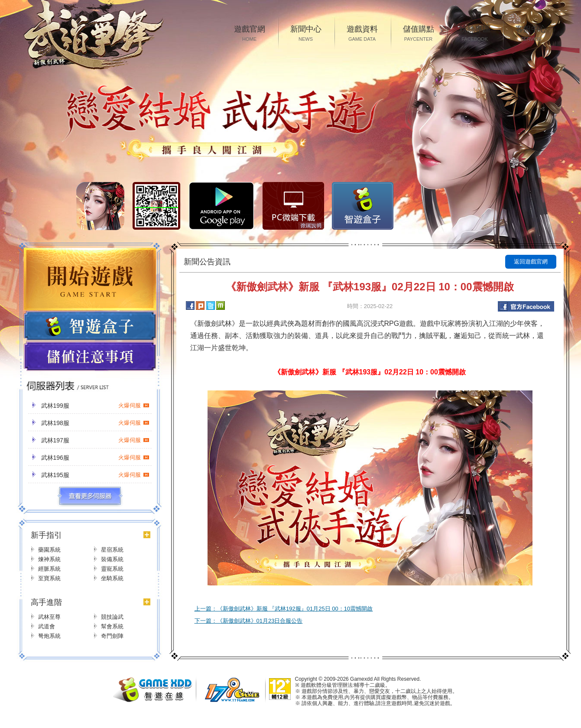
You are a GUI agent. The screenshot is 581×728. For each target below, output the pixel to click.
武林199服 (95, 406)
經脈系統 (49, 569)
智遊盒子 (363, 206)
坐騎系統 (112, 578)
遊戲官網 (250, 34)
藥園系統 (49, 550)
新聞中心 (306, 34)
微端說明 (311, 226)
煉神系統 (49, 559)
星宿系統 (112, 550)
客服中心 (531, 34)
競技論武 (112, 617)
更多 (90, 496)
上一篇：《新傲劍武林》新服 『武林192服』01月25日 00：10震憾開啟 (284, 609)
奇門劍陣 (112, 636)
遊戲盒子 (90, 326)
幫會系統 (112, 626)
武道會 (47, 626)
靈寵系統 (112, 569)
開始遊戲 (90, 279)
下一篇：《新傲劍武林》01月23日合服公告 (249, 621)
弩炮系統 (49, 636)
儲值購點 (419, 34)
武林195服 (95, 475)
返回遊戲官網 (531, 262)
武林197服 (95, 440)
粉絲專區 (475, 34)
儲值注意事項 (90, 357)
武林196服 (95, 458)
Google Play (221, 206)
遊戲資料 (362, 34)
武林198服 (95, 423)
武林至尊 (49, 617)
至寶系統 (49, 578)
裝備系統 (112, 559)
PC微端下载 (293, 206)
